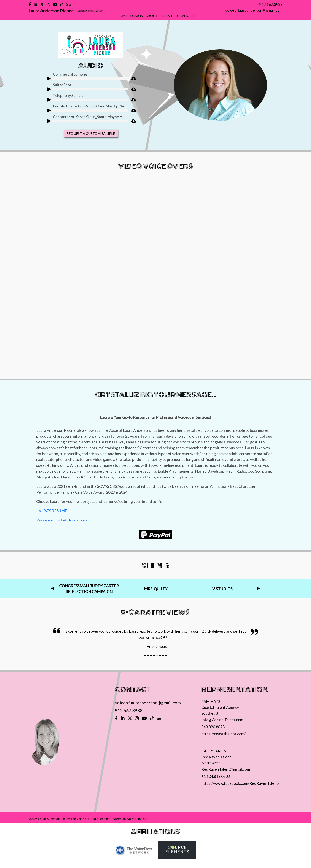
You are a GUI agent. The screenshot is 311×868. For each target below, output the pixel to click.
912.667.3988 (271, 4)
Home (122, 16)
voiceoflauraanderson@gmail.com (254, 10)
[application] (87, 80)
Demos (136, 16)
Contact (186, 16)
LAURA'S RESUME (52, 511)
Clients (167, 16)
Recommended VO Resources (62, 520)
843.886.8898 (213, 727)
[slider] (90, 79)
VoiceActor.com (138, 819)
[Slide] (145, 655)
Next (259, 589)
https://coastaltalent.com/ (224, 734)
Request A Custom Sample (91, 133)
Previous (52, 589)
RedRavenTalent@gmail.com (226, 769)
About (152, 16)
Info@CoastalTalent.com (222, 720)
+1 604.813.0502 (216, 776)
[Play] (48, 78)
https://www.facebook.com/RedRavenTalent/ (240, 783)
